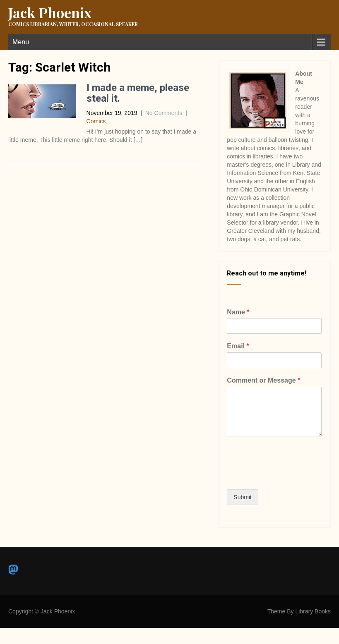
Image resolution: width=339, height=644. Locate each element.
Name (238, 312)
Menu (21, 42)
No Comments (164, 113)
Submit (243, 497)
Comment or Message (263, 380)
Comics (96, 121)
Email (238, 346)
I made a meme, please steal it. (138, 93)
